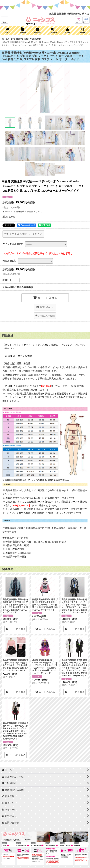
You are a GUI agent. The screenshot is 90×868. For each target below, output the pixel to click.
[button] (4, 20)
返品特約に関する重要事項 (18, 287)
